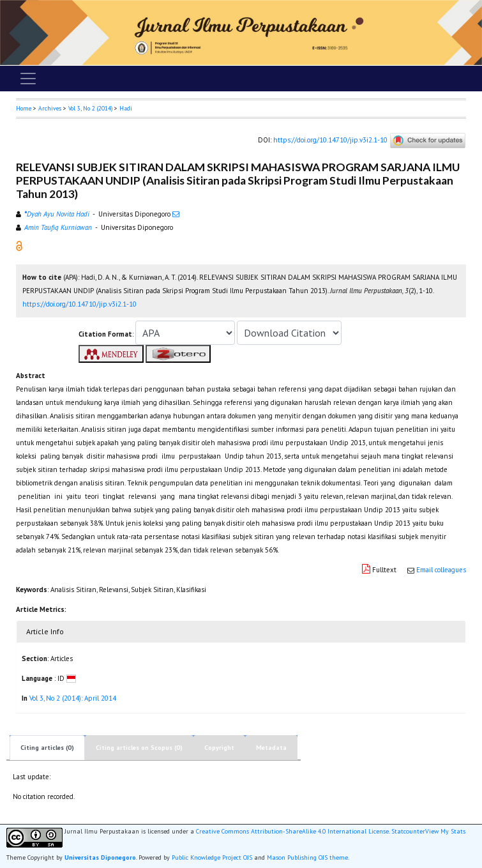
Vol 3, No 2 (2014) (90, 108)
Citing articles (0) (47, 748)
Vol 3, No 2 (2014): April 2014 (73, 698)
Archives (50, 108)
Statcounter (408, 831)
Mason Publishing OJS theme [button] (307, 857)
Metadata (271, 748)
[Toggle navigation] (28, 79)
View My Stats (445, 831)
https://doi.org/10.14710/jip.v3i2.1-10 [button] (79, 304)
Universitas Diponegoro (100, 857)
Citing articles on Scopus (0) (139, 748)
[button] (19, 245)
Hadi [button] (126, 108)
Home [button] (24, 108)
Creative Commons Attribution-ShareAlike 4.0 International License (292, 832)
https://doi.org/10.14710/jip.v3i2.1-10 (330, 140)
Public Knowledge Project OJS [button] (212, 857)
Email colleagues (441, 570)
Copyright (219, 748)
